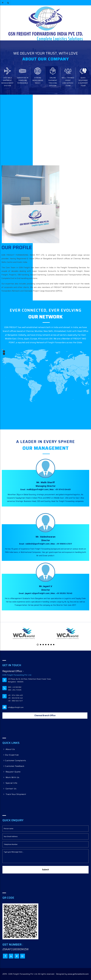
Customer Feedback (14, 766)
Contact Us (10, 789)
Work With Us (11, 777)
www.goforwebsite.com (78, 974)
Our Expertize (11, 755)
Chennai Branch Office (45, 715)
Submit (46, 870)
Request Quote (12, 772)
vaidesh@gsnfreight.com (38, 544)
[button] (8, 3)
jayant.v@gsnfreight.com (37, 593)
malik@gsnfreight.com (38, 489)
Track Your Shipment (15, 794)
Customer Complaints (15, 760)
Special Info (10, 783)
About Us (9, 749)
